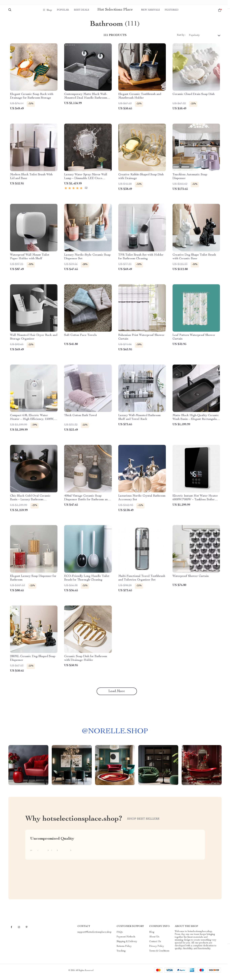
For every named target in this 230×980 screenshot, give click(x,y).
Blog (152, 936)
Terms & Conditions (159, 954)
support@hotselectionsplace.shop (95, 936)
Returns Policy (124, 950)
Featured (172, 10)
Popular (63, 10)
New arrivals (150, 10)
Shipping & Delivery (127, 945)
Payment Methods (126, 940)
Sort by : (181, 39)
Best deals (81, 10)
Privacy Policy (157, 950)
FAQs (120, 936)
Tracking (121, 954)
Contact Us (155, 945)
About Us (154, 940)
